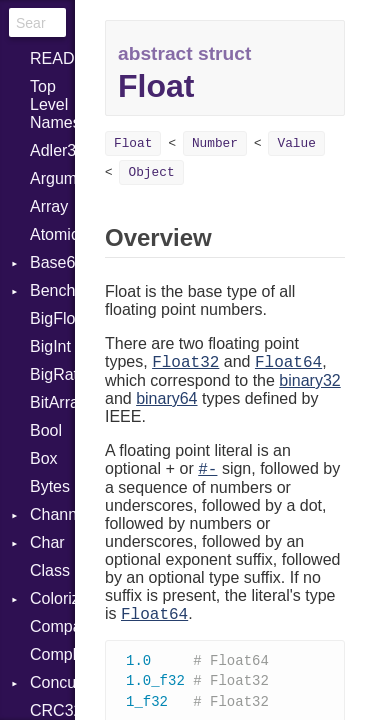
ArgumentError (52, 178)
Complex (52, 654)
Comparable (52, 626)
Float (133, 143)
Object (151, 172)
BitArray (52, 402)
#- (207, 470)
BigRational (52, 374)
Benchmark (52, 290)
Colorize (52, 598)
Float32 (185, 363)
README (52, 58)
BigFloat (52, 318)
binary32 (309, 380)
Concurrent (52, 682)
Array (49, 206)
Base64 (52, 262)
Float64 (288, 363)
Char (47, 542)
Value (296, 143)
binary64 (166, 398)
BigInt (50, 346)
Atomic (52, 234)
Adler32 (52, 150)
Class (50, 570)
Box (44, 458)
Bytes (50, 486)
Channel (52, 514)
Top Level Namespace (52, 104)
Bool (46, 430)
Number (215, 143)
